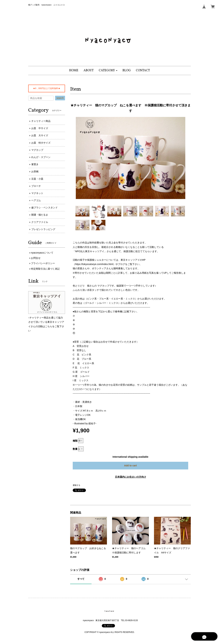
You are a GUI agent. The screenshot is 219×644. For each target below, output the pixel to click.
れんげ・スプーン (41, 157)
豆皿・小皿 (37, 179)
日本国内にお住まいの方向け (131, 477)
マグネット (37, 193)
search (60, 98)
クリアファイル (40, 222)
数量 (75, 449)
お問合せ (36, 258)
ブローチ (36, 186)
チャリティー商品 (41, 121)
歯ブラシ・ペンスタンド (44, 208)
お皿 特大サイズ (41, 143)
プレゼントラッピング (43, 229)
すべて (81, 579)
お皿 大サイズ (40, 135)
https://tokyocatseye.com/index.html (94, 264)
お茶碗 (35, 171)
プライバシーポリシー (43, 263)
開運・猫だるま (40, 215)
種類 (75, 441)
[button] (108, 71)
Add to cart (131, 466)
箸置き (35, 164)
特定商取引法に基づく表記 (45, 269)
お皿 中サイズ (40, 128)
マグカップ (37, 150)
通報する (76, 485)
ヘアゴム (36, 200)
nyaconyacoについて (42, 253)
